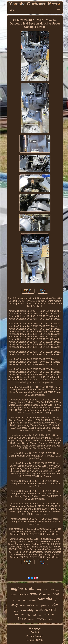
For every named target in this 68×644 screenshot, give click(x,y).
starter (35, 594)
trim (22, 619)
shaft (45, 590)
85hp (51, 619)
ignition (43, 606)
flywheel (42, 619)
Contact (35, 632)
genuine (23, 594)
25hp (19, 601)
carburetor (49, 614)
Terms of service (35, 640)
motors (31, 619)
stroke (30, 588)
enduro (30, 605)
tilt (57, 600)
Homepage (35, 628)
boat (56, 594)
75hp (28, 615)
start (22, 605)
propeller (32, 600)
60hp (57, 590)
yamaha (45, 599)
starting (20, 614)
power (14, 595)
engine (17, 589)
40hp (52, 589)
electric (47, 595)
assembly (27, 610)
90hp (25, 600)
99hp (39, 589)
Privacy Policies (35, 636)
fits (37, 606)
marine (13, 601)
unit (34, 615)
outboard (46, 610)
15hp (40, 615)
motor (53, 604)
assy (15, 605)
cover (16, 611)
